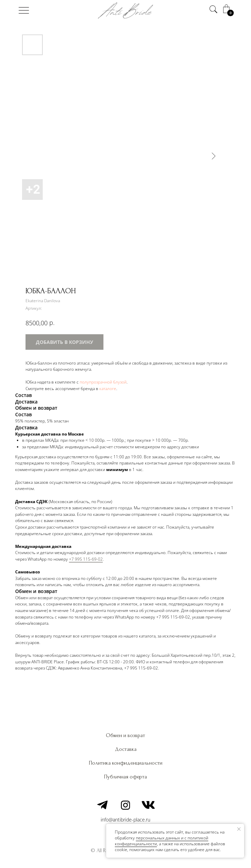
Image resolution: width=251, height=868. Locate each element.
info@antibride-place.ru (125, 820)
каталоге (108, 389)
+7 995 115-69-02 (86, 559)
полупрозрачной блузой (103, 382)
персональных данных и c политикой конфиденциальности (162, 841)
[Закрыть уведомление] (239, 829)
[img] (24, 10)
